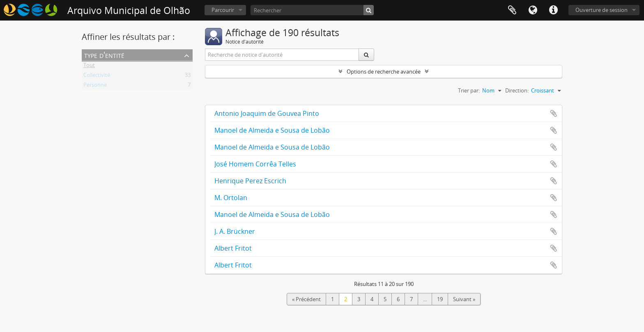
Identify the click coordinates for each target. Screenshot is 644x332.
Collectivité (97, 76)
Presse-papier (512, 10)
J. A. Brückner (235, 231)
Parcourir (223, 10)
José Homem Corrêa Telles (255, 164)
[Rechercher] (312, 10)
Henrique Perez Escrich (250, 181)
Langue (533, 10)
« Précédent (306, 299)
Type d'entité (104, 55)
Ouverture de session (601, 10)
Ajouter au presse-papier (554, 113)
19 (440, 299)
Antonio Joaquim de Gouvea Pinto (267, 113)
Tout (89, 67)
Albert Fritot (233, 248)
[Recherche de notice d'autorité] (282, 55)
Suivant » (464, 299)
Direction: (517, 90)
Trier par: (469, 90)
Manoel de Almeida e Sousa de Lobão (272, 130)
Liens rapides (553, 10)
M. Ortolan (231, 198)
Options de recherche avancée (384, 71)
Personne (95, 86)
